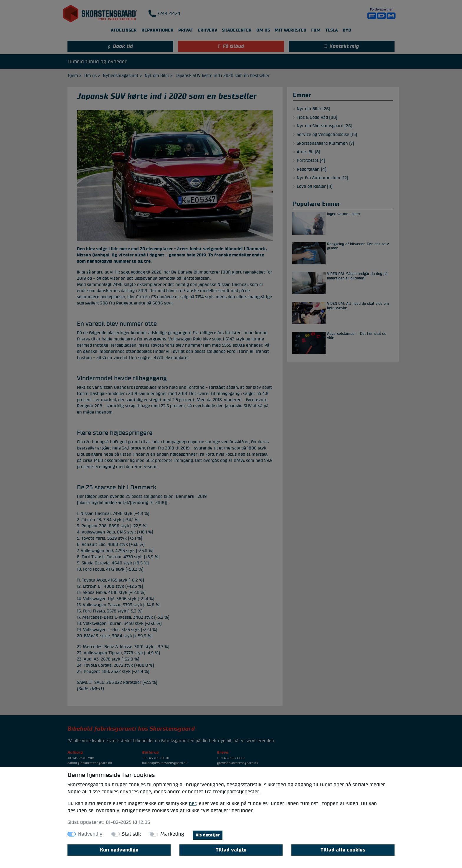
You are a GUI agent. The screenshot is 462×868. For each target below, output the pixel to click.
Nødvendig (90, 834)
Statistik (131, 834)
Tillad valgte (231, 850)
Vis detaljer (208, 835)
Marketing (172, 834)
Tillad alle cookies (343, 850)
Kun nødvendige (119, 850)
